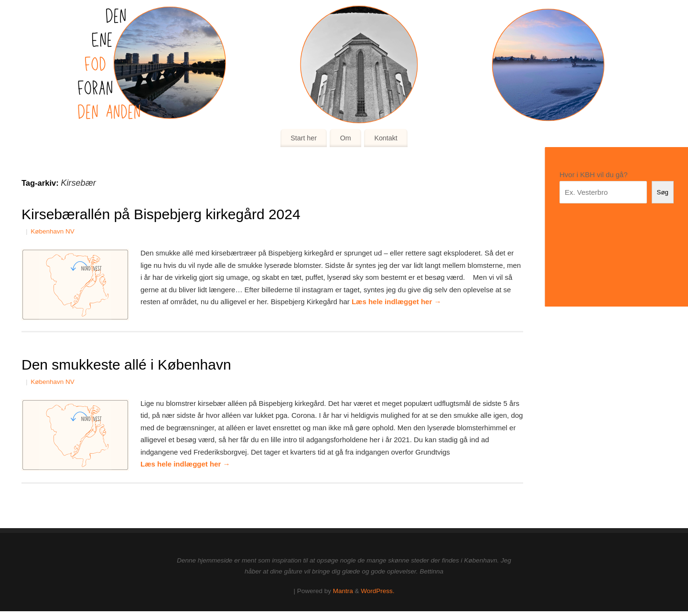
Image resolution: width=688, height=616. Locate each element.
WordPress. (377, 591)
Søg (663, 192)
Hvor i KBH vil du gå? (594, 175)
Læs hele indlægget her (397, 302)
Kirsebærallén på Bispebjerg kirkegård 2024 (161, 214)
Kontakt (386, 138)
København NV (53, 231)
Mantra (343, 591)
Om (346, 138)
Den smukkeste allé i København (126, 365)
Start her (304, 138)
